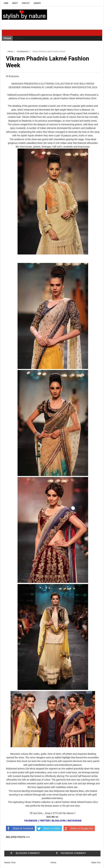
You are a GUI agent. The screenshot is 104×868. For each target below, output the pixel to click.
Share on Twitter (48, 828)
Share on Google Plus (78, 828)
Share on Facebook (20, 828)
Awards (37, 3)
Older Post (96, 862)
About (15, 3)
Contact (26, 3)
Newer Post (10, 862)
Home (6, 3)
